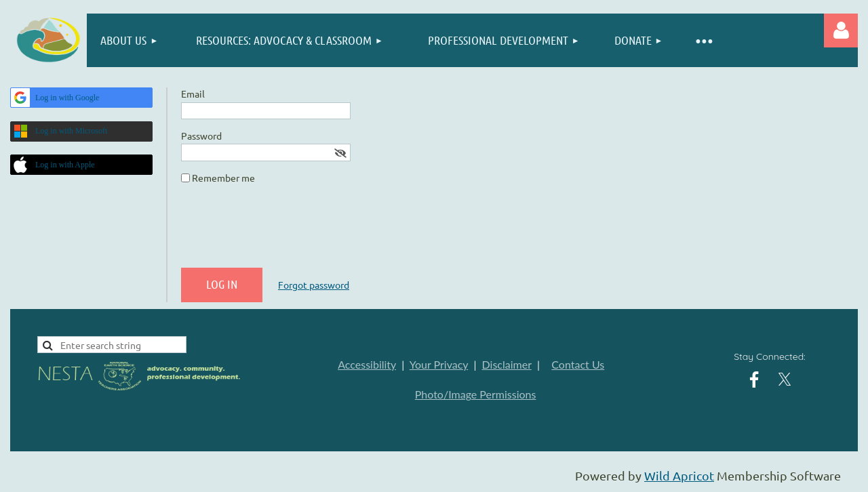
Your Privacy (439, 364)
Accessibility (367, 364)
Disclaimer (507, 364)
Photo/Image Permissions (476, 394)
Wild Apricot (679, 475)
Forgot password (314, 285)
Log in (841, 30)
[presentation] (284, 231)
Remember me (223, 178)
